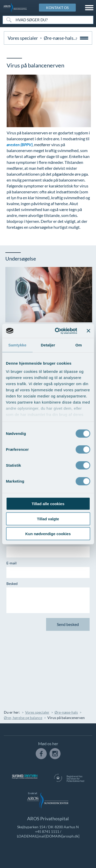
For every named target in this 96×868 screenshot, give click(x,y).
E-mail (12, 563)
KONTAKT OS (57, 8)
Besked (12, 583)
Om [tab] (79, 345)
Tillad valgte (48, 519)
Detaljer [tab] (48, 345)
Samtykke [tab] (17, 345)
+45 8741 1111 (47, 831)
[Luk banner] (88, 331)
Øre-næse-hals (59, 38)
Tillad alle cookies (48, 504)
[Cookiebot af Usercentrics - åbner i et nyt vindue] (57, 331)
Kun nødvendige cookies (48, 534)
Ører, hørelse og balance (23, 718)
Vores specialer (23, 38)
